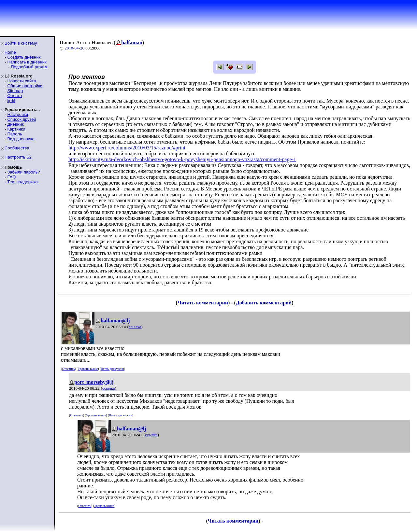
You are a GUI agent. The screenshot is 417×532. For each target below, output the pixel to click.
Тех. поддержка (22, 182)
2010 (69, 48)
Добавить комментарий (264, 303)
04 (77, 48)
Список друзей (22, 119)
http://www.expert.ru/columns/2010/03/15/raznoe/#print (127, 148)
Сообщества (17, 148)
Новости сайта (22, 81)
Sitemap (15, 91)
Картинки (16, 129)
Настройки (18, 114)
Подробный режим (29, 67)
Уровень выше (88, 369)
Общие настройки (25, 86)
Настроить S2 (18, 157)
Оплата (14, 96)
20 (82, 48)
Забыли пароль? (23, 172)
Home (10, 52)
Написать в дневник (27, 62)
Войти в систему (21, 43)
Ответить (68, 369)
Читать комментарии (203, 303)
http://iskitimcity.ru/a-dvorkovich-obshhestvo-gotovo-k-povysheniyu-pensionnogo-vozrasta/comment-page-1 (182, 159)
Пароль (14, 134)
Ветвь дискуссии (112, 369)
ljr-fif (11, 100)
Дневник (15, 124)
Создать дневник (24, 57)
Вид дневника (21, 139)
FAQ (11, 177)
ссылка (135, 327)
